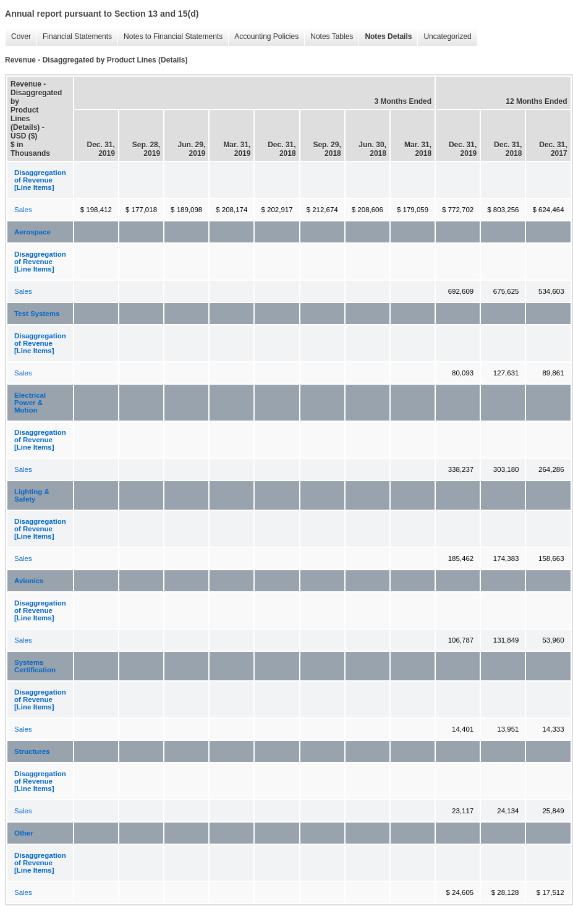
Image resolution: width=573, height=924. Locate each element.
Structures (32, 751)
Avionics (29, 581)
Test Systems (37, 314)
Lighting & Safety (32, 495)
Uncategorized (444, 37)
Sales (23, 210)
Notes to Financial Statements (170, 37)
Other (24, 833)
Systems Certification (35, 666)
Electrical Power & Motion (30, 403)
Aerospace (32, 232)
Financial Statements (74, 37)
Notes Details (385, 37)
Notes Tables (329, 37)
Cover (18, 37)
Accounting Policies (263, 37)
